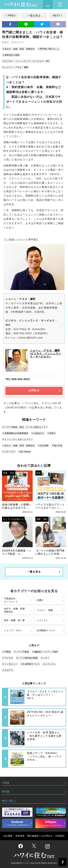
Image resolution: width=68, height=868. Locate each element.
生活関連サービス (46, 631)
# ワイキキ (8, 658)
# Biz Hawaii (24, 452)
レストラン (42, 620)
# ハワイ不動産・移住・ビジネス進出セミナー (25, 427)
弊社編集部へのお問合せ (40, 836)
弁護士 (40, 600)
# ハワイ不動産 (22, 652)
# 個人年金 (57, 446)
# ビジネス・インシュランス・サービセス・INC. (26, 61)
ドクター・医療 (45, 610)
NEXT (56, 16)
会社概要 (8, 836)
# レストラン (50, 664)
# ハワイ (45, 658)
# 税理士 (52, 433)
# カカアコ (8, 670)
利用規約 (60, 836)
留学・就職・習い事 (14, 620)
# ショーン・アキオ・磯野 (15, 67)
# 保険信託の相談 (11, 55)
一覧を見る (34, 16)
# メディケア (9, 452)
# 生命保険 (43, 446)
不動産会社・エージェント (11, 600)
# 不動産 (7, 652)
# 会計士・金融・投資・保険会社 (19, 49)
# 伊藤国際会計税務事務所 (15, 433)
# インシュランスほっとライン (18, 439)
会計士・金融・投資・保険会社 (16, 610)
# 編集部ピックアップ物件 (45, 652)
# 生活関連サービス (30, 664)
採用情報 (20, 836)
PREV (12, 16)
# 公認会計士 (38, 433)
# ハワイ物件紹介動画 (27, 658)
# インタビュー (10, 664)
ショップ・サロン (13, 631)
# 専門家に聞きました (49, 49)
